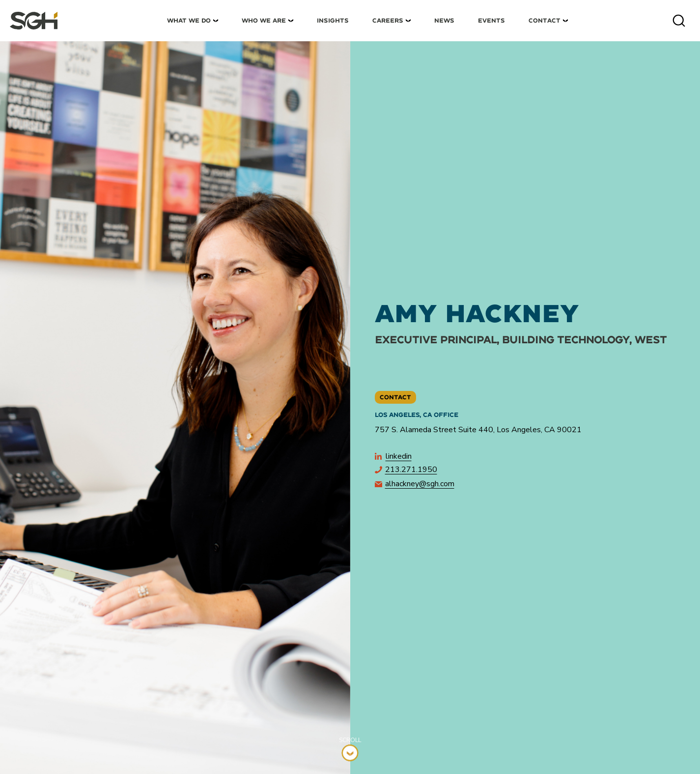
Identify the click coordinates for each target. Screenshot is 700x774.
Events (491, 20)
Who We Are (264, 20)
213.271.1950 (406, 470)
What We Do (189, 20)
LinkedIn (393, 456)
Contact (545, 20)
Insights (333, 20)
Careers (388, 20)
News (444, 20)
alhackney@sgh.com (415, 484)
